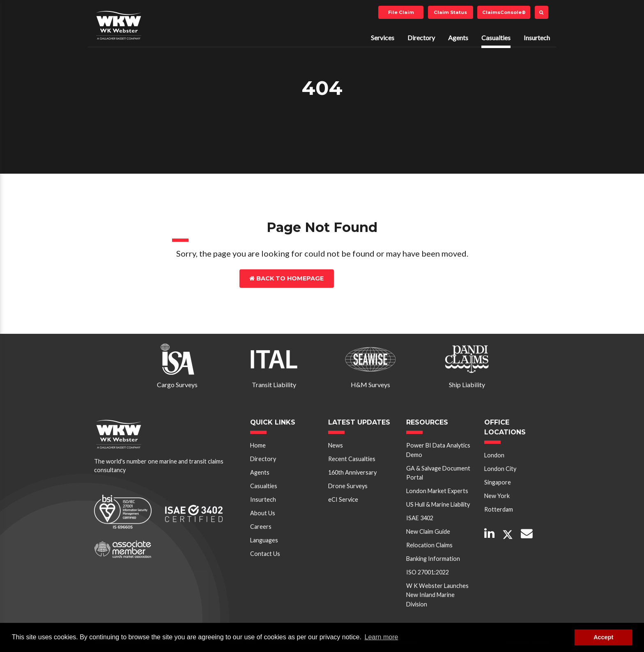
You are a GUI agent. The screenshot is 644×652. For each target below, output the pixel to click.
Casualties (496, 38)
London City (500, 469)
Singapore (498, 482)
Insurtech (537, 38)
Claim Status (450, 12)
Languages (264, 540)
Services (383, 38)
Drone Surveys (348, 486)
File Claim (401, 12)
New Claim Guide (428, 531)
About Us (263, 513)
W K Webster (119, 25)
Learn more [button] (382, 637)
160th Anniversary (352, 472)
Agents (458, 38)
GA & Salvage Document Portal (438, 473)
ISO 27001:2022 (428, 572)
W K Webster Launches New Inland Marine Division (437, 595)
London (494, 455)
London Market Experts (437, 491)
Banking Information (433, 559)
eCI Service (343, 499)
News (336, 445)
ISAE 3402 (420, 518)
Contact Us (370, 278)
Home (258, 445)
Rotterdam (499, 509)
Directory (421, 38)
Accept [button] (603, 637)
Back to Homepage (286, 278)
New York (497, 496)
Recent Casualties (352, 459)
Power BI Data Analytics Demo (438, 450)
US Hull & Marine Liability (438, 504)
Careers (261, 527)
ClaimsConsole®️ (504, 12)
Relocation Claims (429, 545)
